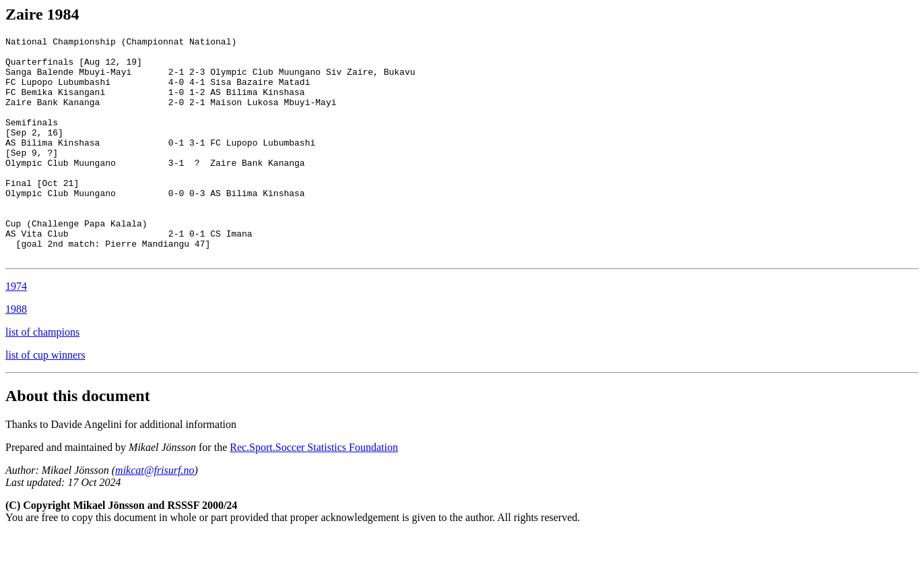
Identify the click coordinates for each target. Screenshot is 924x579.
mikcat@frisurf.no (155, 515)
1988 (16, 354)
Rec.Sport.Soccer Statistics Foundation (314, 492)
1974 (16, 331)
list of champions (42, 376)
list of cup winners (45, 399)
